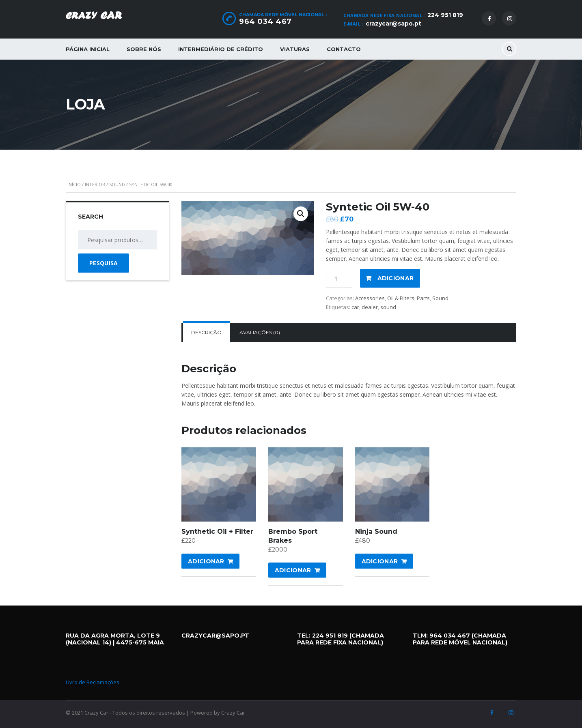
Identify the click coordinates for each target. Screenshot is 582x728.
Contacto (344, 49)
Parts (423, 298)
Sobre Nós (144, 49)
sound (388, 307)
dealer (370, 307)
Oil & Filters (401, 298)
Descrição (206, 332)
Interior (95, 184)
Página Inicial (88, 49)
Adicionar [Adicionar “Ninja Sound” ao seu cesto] (380, 561)
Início (74, 184)
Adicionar (396, 278)
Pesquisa (103, 263)
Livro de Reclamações (93, 682)
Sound (117, 184)
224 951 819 (445, 15)
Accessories (370, 298)
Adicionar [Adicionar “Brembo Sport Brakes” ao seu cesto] (293, 570)
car (355, 307)
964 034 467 (265, 21)
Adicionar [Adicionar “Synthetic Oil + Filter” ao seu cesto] (206, 561)
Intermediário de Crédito (221, 49)
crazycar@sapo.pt (393, 24)
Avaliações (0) (260, 332)
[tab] (206, 333)
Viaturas (295, 49)
